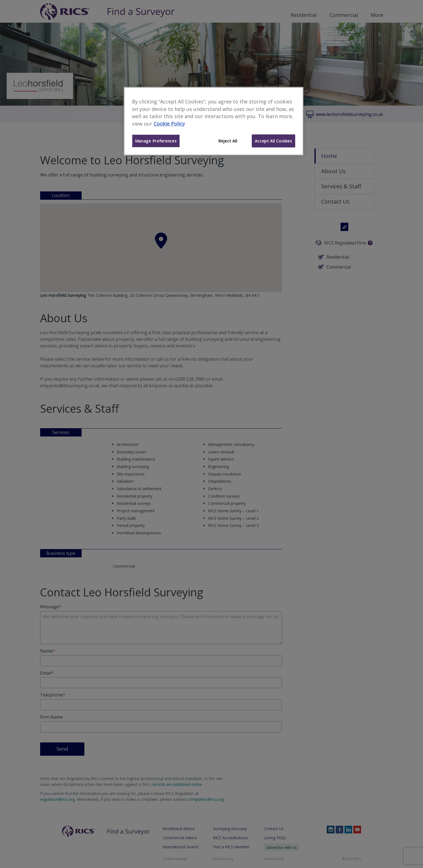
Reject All (228, 141)
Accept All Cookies (273, 141)
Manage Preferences (156, 141)
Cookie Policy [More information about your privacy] (169, 124)
